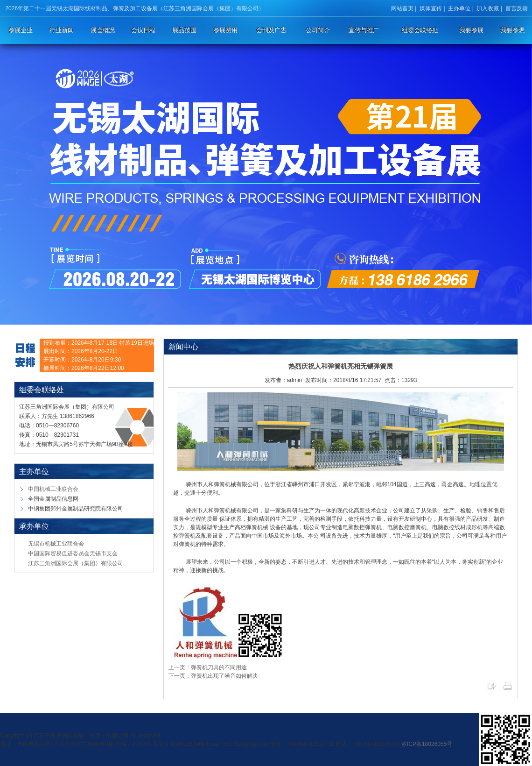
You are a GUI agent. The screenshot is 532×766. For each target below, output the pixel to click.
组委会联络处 (420, 30)
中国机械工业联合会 (53, 489)
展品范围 (184, 30)
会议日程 (143, 30)
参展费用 (225, 30)
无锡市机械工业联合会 (56, 544)
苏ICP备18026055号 (427, 744)
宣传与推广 (364, 30)
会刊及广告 (271, 30)
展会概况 (103, 30)
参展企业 (21, 30)
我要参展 (471, 30)
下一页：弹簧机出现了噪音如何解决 (213, 676)
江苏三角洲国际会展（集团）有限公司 (76, 563)
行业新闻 (62, 30)
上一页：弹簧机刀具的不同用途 (208, 667)
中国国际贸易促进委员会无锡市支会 (73, 553)
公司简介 (318, 30)
